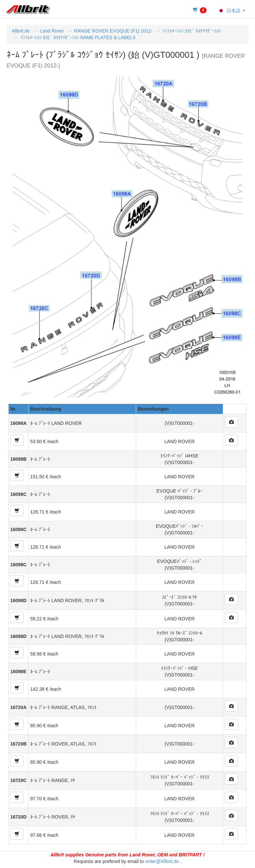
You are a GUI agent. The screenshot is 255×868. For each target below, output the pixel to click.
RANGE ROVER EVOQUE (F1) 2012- (113, 31)
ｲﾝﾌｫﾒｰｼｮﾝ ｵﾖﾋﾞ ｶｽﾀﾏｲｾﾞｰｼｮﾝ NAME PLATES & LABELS (78, 38)
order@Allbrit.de (162, 861)
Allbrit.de (21, 31)
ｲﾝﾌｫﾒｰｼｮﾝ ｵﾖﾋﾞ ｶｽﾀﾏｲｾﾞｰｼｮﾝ (192, 31)
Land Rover (52, 31)
